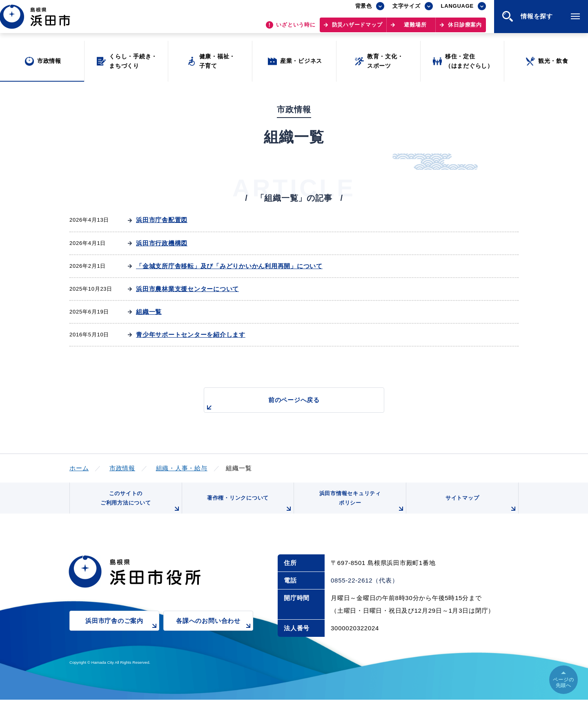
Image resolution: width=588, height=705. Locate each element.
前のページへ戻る (285, 404)
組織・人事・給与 (182, 468)
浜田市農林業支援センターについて (187, 289)
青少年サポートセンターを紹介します (191, 335)
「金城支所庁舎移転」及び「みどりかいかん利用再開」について (229, 266)
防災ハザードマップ (357, 29)
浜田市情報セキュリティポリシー (361, 505)
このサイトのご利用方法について (139, 505)
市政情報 (122, 468)
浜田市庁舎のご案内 (122, 631)
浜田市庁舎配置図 (162, 220)
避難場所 (415, 29)
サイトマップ (481, 508)
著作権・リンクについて (248, 508)
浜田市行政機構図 (162, 243)
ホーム (79, 468)
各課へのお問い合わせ (215, 631)
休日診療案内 (465, 29)
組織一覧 (149, 312)
